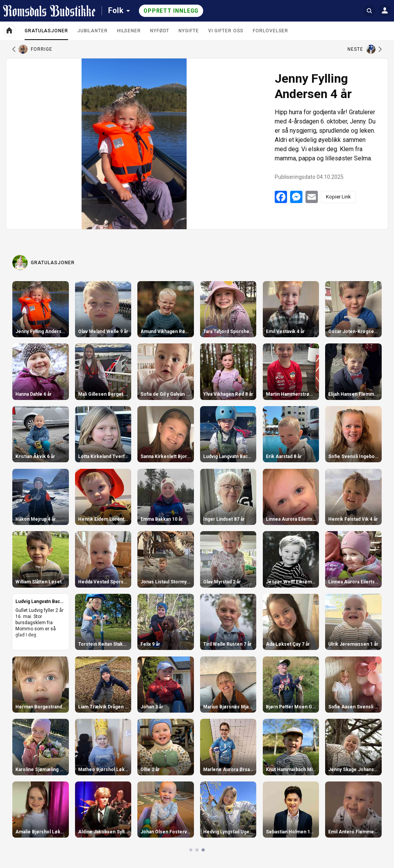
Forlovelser (270, 31)
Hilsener (129, 31)
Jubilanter (93, 31)
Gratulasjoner (46, 34)
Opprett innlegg (171, 11)
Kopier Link (338, 197)
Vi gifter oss (226, 31)
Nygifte (189, 31)
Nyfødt (160, 31)
